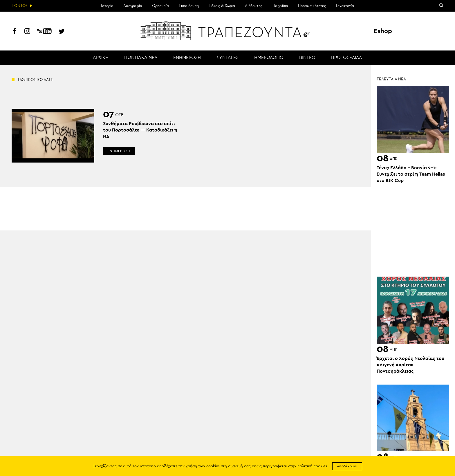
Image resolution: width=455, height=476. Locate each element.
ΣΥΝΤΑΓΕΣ (228, 58)
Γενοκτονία (345, 6)
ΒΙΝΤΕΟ (307, 58)
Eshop (383, 31)
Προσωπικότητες (312, 6)
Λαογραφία (133, 6)
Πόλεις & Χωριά (222, 6)
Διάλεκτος (254, 6)
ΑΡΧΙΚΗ (101, 58)
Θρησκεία (160, 6)
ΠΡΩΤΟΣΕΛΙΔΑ (347, 58)
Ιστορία (107, 6)
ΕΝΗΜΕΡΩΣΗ (187, 58)
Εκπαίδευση (189, 6)
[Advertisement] (413, 230)
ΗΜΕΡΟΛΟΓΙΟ (269, 58)
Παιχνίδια (280, 6)
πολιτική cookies (312, 466)
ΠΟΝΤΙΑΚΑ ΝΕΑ (141, 58)
